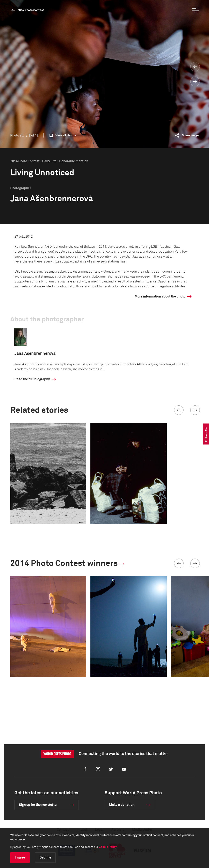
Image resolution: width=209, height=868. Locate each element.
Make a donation (122, 805)
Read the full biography (32, 379)
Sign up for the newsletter (38, 805)
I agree (20, 857)
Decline (45, 857)
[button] (179, 410)
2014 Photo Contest (31, 10)
